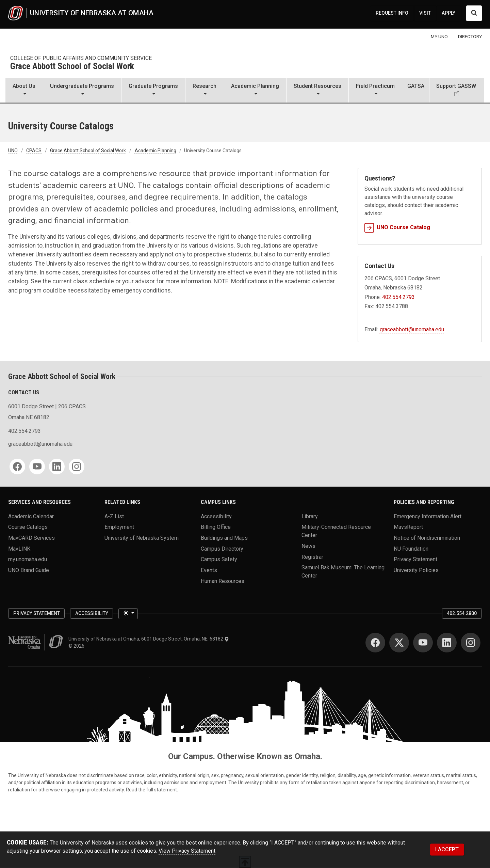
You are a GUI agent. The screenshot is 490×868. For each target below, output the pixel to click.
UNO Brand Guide (29, 570)
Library (310, 516)
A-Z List (114, 516)
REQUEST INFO (392, 13)
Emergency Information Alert (428, 516)
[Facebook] (17, 467)
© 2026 (77, 646)
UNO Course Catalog (397, 227)
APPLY (448, 13)
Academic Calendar (31, 516)
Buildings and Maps (224, 538)
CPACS (34, 151)
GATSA (416, 86)
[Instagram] (77, 467)
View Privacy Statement (187, 850)
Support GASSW (456, 86)
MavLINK (19, 548)
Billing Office (216, 527)
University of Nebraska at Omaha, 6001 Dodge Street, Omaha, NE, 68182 (149, 639)
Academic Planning (156, 151)
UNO (13, 151)
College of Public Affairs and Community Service (81, 58)
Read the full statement (151, 790)
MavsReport (408, 527)
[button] (24, 91)
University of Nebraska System (142, 538)
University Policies (416, 570)
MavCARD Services (31, 538)
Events (209, 570)
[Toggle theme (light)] (128, 614)
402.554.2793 (398, 297)
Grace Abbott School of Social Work (72, 67)
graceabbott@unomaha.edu (412, 329)
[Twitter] (399, 643)
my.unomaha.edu (28, 559)
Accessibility (216, 516)
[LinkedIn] (57, 467)
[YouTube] (37, 467)
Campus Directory (222, 548)
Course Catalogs (28, 527)
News (308, 546)
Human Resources (223, 581)
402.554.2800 (462, 613)
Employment (119, 527)
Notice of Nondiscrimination (427, 538)
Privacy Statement (415, 559)
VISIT (425, 13)
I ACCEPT (447, 849)
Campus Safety (219, 559)
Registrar (312, 557)
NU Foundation (411, 548)
